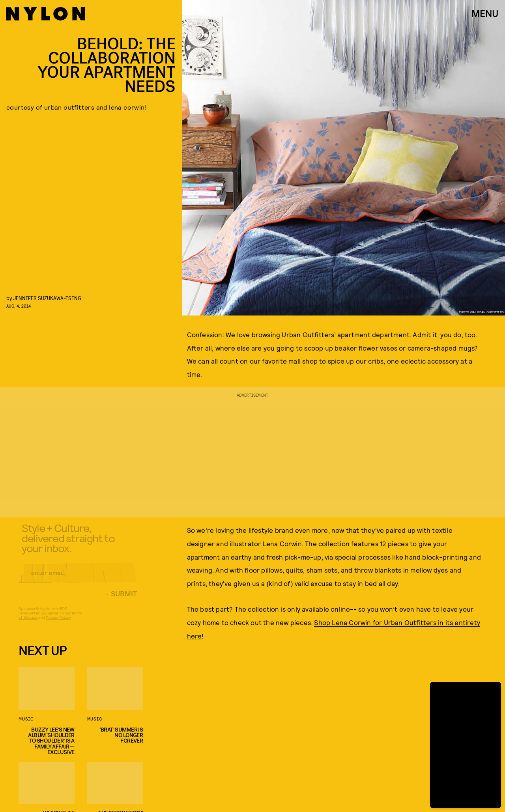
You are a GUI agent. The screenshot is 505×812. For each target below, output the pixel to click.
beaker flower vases (366, 348)
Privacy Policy (58, 623)
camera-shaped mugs (441, 348)
